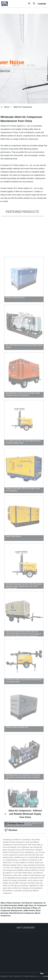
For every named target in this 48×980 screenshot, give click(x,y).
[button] (29, 4)
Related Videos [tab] (14, 824)
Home (7, 107)
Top (42, 974)
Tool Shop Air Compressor (32, 903)
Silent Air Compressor (23, 107)
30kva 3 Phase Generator (10, 903)
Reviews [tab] (11, 830)
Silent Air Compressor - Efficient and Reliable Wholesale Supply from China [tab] (23, 814)
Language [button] (42, 4)
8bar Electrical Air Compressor (22, 913)
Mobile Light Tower (26, 905)
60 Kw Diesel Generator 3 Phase (25, 908)
